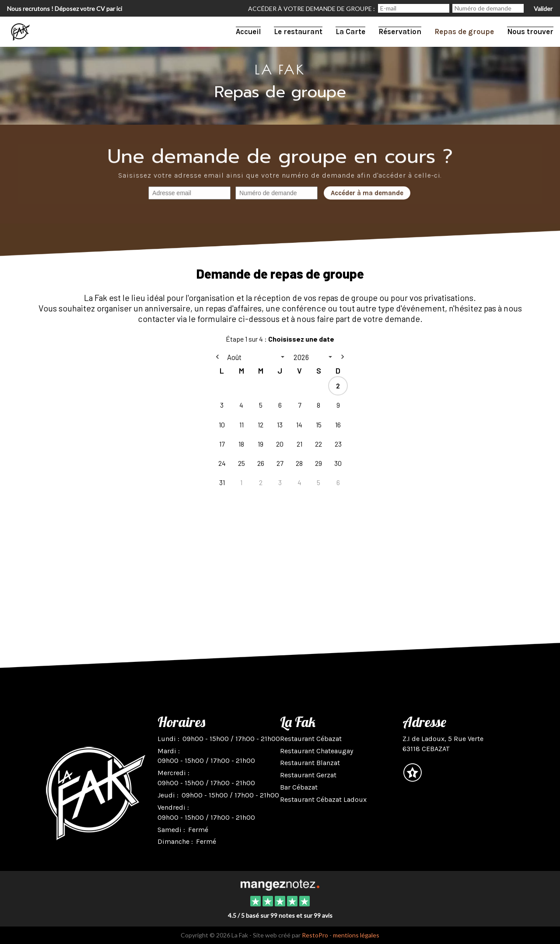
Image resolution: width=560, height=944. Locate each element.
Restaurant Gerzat (308, 775)
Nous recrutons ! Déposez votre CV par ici (65, 9)
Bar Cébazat (299, 787)
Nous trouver (530, 31)
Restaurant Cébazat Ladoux (323, 799)
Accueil (248, 31)
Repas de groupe (464, 31)
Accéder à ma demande (366, 193)
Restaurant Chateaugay (317, 751)
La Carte (350, 31)
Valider (543, 9)
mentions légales (356, 935)
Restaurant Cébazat (311, 739)
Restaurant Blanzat (310, 763)
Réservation (400, 31)
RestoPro (315, 935)
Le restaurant (298, 31)
